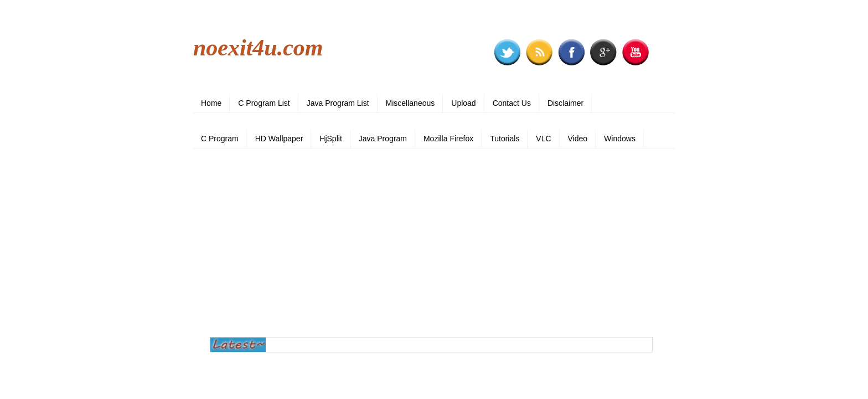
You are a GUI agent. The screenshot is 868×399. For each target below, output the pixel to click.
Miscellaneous (410, 103)
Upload (463, 103)
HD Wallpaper (279, 139)
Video (578, 139)
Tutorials (505, 139)
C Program (220, 139)
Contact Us (512, 103)
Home (211, 103)
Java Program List (338, 103)
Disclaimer (565, 103)
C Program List (264, 103)
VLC (543, 139)
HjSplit (330, 139)
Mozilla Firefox (448, 139)
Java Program (383, 139)
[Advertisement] (434, 243)
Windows (620, 139)
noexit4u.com (258, 48)
